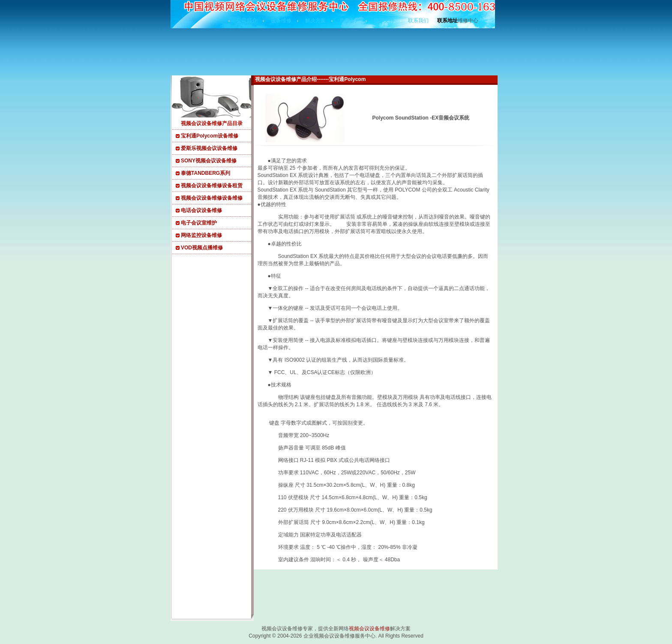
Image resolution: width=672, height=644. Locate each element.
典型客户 (350, 21)
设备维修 (281, 21)
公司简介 (247, 21)
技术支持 (384, 21)
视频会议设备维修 (369, 629)
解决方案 (315, 21)
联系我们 (418, 21)
